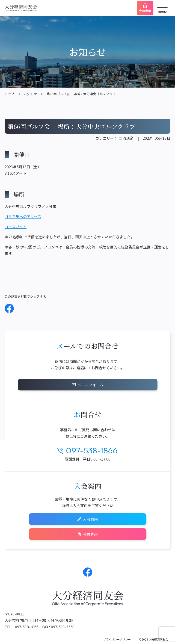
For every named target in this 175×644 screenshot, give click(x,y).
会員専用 (145, 11)
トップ (9, 94)
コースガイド (16, 227)
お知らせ (30, 94)
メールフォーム (90, 385)
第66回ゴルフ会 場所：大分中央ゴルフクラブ (81, 94)
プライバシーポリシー (117, 639)
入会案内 (90, 519)
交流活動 (126, 138)
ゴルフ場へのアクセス (23, 216)
